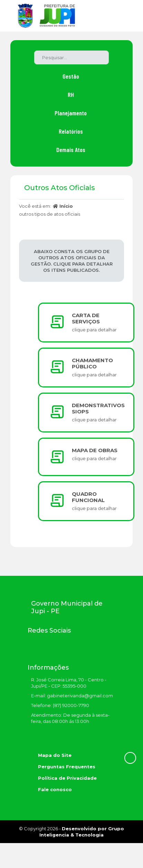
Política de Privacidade (67, 778)
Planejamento (71, 113)
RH (71, 95)
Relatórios (71, 131)
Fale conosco (55, 789)
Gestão (71, 76)
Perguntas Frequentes (67, 767)
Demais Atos (71, 150)
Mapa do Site (55, 755)
